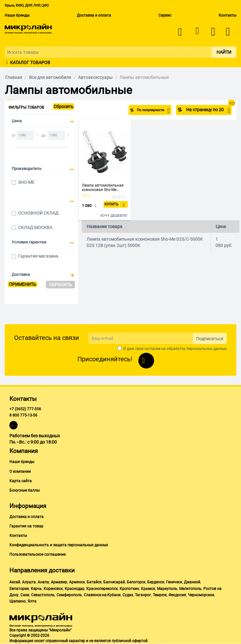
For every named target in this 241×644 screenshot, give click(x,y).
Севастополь (43, 595)
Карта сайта (21, 481)
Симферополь (69, 595)
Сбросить (64, 106)
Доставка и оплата (94, 15)
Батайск (94, 582)
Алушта (29, 582)
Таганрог (143, 595)
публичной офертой (130, 641)
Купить (111, 204)
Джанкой (192, 582)
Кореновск (53, 589)
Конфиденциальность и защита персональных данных (59, 545)
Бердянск (156, 582)
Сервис (165, 15)
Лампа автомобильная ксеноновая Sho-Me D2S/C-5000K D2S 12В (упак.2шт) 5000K (103, 188)
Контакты (228, 15)
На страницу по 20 (208, 111)
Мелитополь (190, 589)
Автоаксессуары (95, 77)
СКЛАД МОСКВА (35, 227)
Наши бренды (17, 15)
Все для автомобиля (50, 77)
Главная (14, 77)
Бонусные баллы (24, 490)
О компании (20, 472)
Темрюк (160, 595)
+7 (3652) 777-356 (25, 409)
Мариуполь (167, 589)
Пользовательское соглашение (37, 554)
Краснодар (75, 589)
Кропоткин (129, 589)
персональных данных (207, 349)
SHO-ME (26, 182)
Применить (23, 284)
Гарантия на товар (26, 526)
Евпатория (19, 589)
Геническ (174, 582)
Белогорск (136, 582)
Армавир (59, 582)
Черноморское (201, 595)
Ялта (32, 601)
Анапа (43, 582)
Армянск (77, 582)
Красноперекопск (102, 589)
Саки (25, 595)
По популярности (149, 111)
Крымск (148, 589)
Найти (224, 52)
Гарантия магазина (38, 256)
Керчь (36, 589)
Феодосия (177, 595)
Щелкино (18, 601)
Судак (128, 595)
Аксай (15, 582)
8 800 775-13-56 (23, 415)
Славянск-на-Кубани (102, 595)
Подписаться (210, 339)
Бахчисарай (114, 582)
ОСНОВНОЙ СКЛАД (38, 213)
